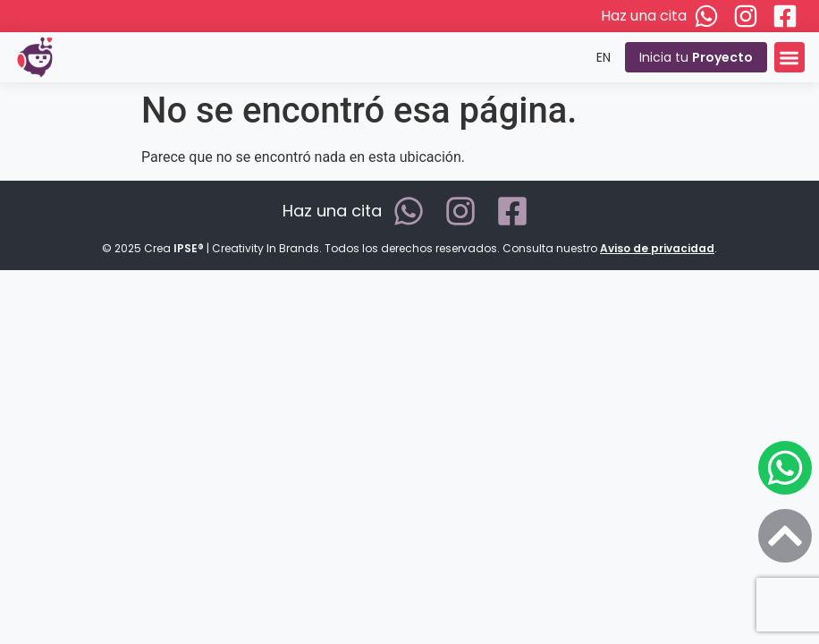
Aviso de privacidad (657, 248)
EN (604, 57)
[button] (790, 58)
